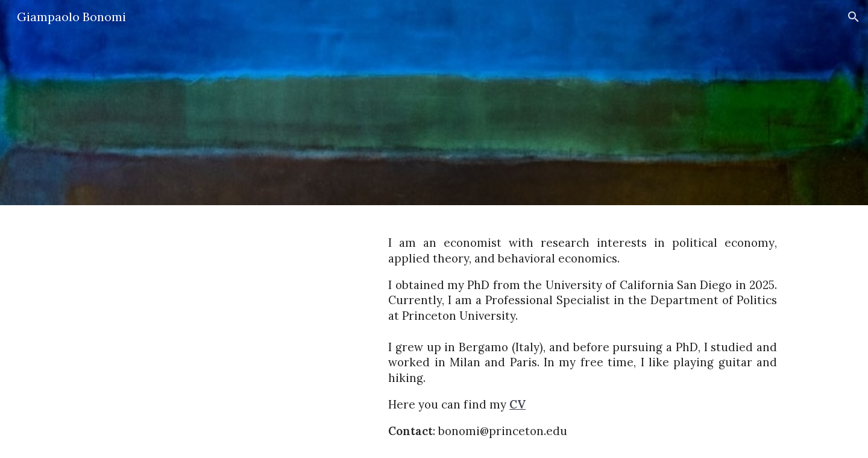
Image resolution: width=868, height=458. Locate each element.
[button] (854, 17)
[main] (583, 332)
